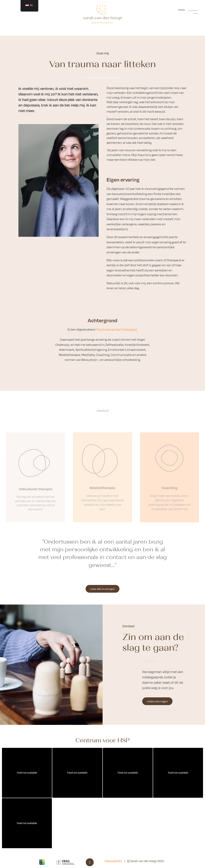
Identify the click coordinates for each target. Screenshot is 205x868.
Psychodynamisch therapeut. (117, 329)
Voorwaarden (113, 861)
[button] (188, 10)
